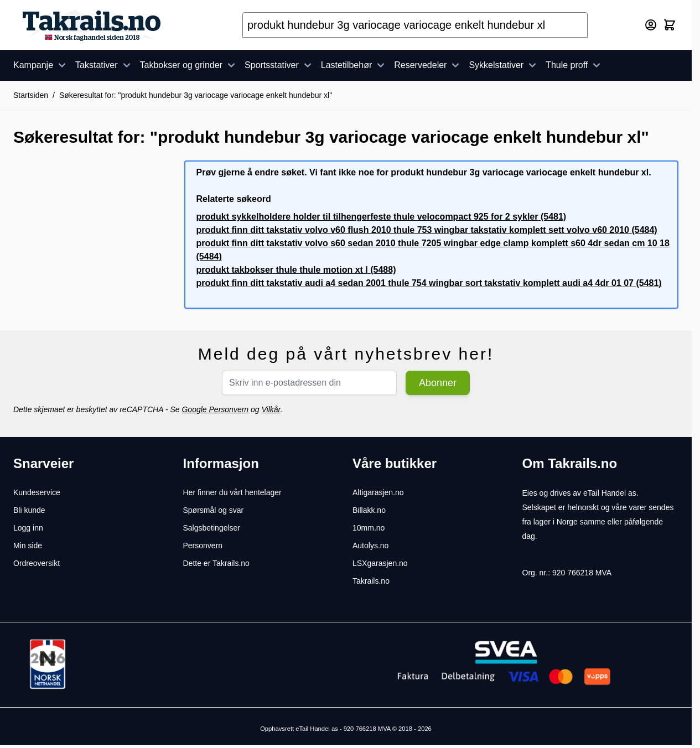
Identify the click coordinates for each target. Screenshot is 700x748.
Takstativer (104, 65)
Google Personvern (215, 409)
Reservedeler (428, 65)
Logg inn (28, 528)
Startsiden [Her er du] (31, 95)
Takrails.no (371, 581)
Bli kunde (29, 510)
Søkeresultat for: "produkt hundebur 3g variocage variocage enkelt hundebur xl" (196, 95)
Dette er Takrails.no (216, 563)
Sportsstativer (279, 65)
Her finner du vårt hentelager (232, 492)
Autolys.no (370, 546)
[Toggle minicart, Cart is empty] (670, 25)
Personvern (203, 546)
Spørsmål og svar (214, 510)
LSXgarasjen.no (380, 563)
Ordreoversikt (37, 563)
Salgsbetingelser (212, 528)
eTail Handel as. (611, 493)
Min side (28, 546)
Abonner (438, 383)
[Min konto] (651, 25)
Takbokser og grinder (189, 65)
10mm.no (369, 528)
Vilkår (271, 409)
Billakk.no (369, 510)
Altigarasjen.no (378, 492)
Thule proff (574, 65)
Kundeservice (37, 492)
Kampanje (41, 65)
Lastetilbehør (354, 65)
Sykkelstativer (504, 65)
